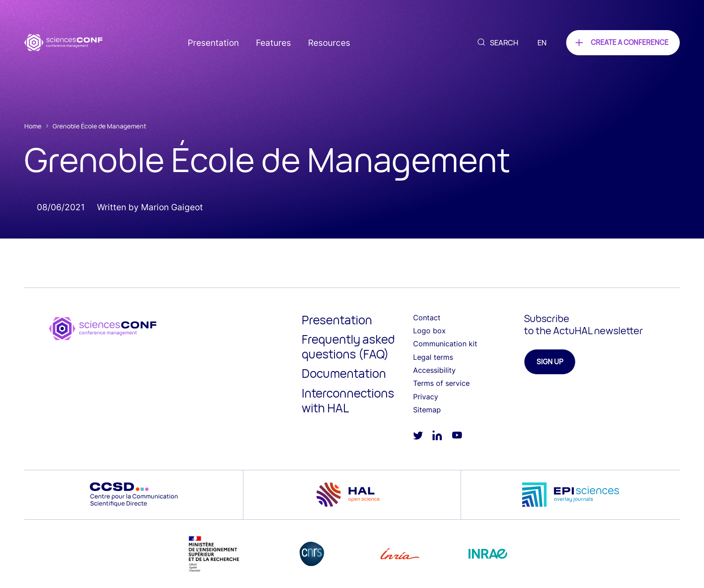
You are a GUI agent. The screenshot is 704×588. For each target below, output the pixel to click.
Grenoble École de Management (99, 126)
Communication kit (445, 344)
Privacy (426, 397)
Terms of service (441, 383)
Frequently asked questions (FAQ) (348, 347)
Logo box (429, 331)
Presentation (213, 43)
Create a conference (630, 42)
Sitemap (427, 410)
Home (33, 126)
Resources (329, 43)
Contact (427, 318)
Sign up (550, 362)
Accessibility (434, 370)
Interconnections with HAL (348, 400)
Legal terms (433, 357)
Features (273, 43)
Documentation (344, 373)
